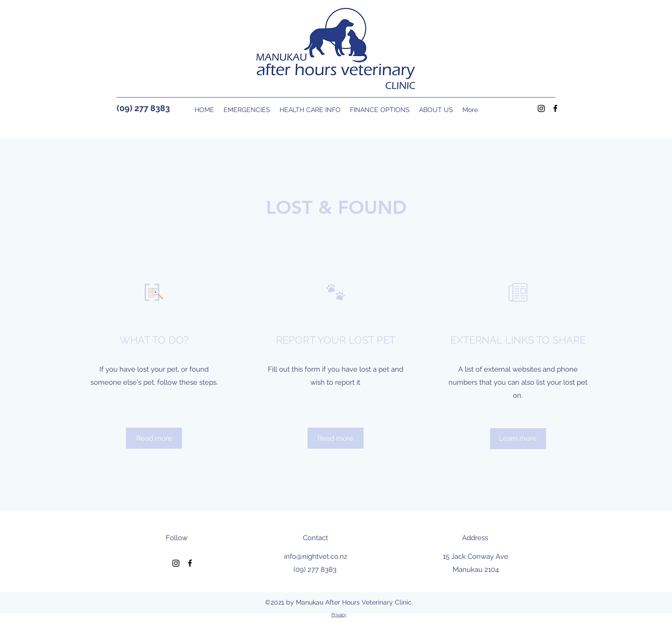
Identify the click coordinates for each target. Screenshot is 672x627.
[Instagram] (541, 108)
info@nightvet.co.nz (316, 557)
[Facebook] (555, 108)
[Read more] (154, 438)
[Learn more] (518, 439)
